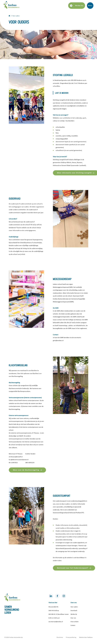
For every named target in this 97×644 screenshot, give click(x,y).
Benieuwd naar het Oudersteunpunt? (73, 568)
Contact (73, 625)
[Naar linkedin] (51, 596)
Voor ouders (74, 607)
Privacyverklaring (71, 637)
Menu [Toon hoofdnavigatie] (90, 6)
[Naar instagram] (64, 596)
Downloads (74, 610)
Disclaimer (60, 637)
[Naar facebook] (57, 596)
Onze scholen (75, 622)
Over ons (73, 618)
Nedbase (90, 637)
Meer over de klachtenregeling (26, 470)
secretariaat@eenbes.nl (56, 622)
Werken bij (79, 6)
